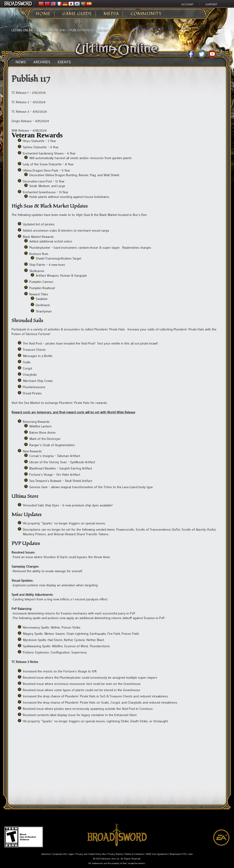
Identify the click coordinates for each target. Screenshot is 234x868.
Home (43, 14)
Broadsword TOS (178, 854)
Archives (42, 62)
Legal (71, 854)
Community (146, 14)
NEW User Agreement (157, 854)
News (21, 62)
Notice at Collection (134, 854)
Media (111, 14)
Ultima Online (22, 30)
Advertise (46, 854)
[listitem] (117, 133)
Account (187, 4)
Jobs (190, 854)
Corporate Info (59, 854)
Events (64, 62)
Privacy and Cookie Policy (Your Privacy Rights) (99, 854)
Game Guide (77, 14)
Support (211, 4)
